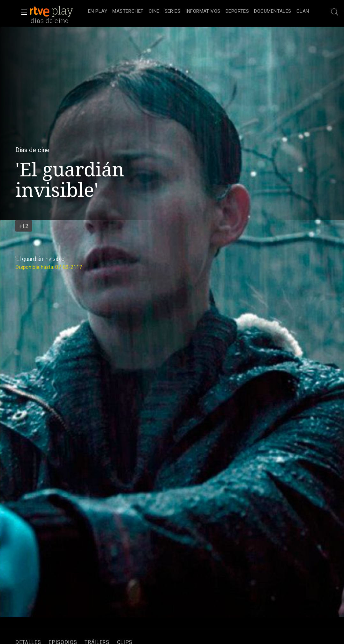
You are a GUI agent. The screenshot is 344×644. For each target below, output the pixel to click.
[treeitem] (98, 12)
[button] (22, 12)
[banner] (57, 11)
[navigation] (199, 11)
